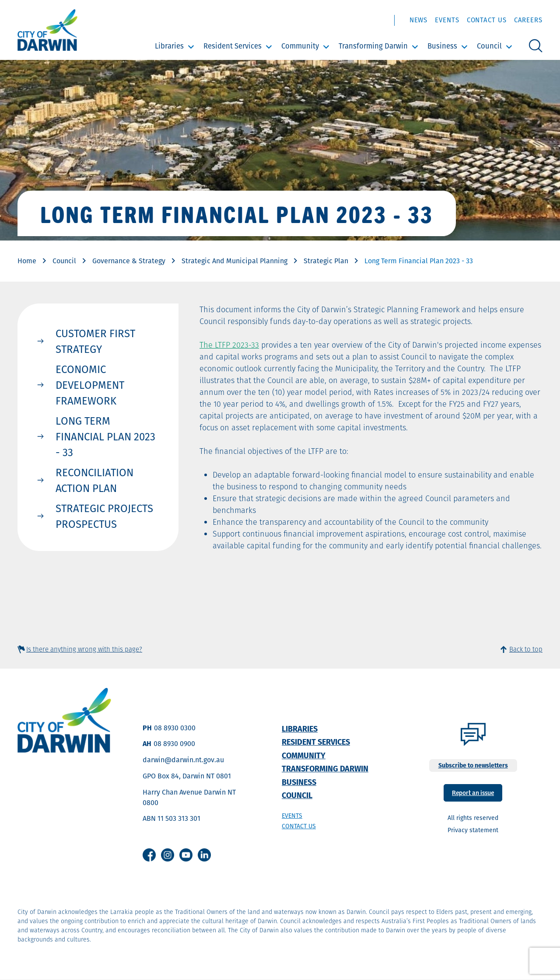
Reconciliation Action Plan (94, 480)
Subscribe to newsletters (473, 765)
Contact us (299, 826)
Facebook (149, 855)
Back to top (526, 649)
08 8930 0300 (175, 728)
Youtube (186, 855)
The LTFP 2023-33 (229, 345)
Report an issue (473, 792)
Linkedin (204, 855)
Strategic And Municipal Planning (234, 261)
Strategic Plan (326, 261)
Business (442, 46)
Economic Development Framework (90, 385)
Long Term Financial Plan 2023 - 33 (105, 436)
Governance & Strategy (129, 261)
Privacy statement (473, 830)
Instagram (168, 855)
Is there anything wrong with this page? (84, 649)
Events (447, 20)
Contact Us (487, 20)
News (419, 20)
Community (300, 46)
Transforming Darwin (373, 46)
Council (489, 46)
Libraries (169, 46)
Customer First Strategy (95, 341)
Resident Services (233, 46)
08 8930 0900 (174, 744)
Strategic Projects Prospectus (104, 516)
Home (27, 261)
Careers (528, 20)
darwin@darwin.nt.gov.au (183, 760)
